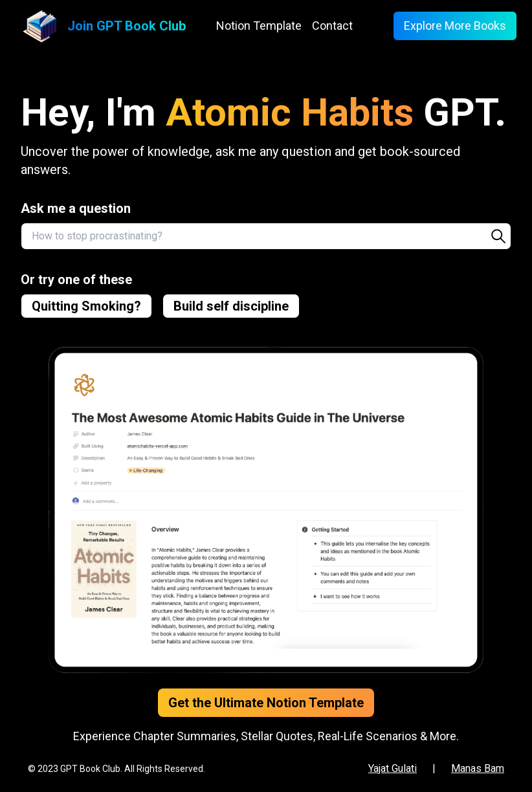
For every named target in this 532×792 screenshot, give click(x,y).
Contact (332, 26)
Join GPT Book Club (127, 26)
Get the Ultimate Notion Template (266, 703)
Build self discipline (231, 306)
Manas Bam (478, 768)
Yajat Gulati (393, 768)
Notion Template (259, 26)
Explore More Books (455, 26)
